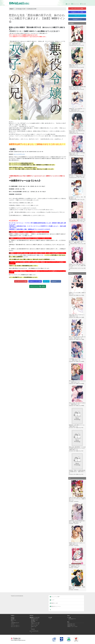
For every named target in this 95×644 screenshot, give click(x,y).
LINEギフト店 (34, 627)
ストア (67, 4)
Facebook (33, 629)
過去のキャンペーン (55, 606)
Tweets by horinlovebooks (17, 596)
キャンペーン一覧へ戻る (38, 286)
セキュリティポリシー (15, 627)
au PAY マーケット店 (35, 624)
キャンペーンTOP (55, 597)
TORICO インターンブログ (72, 627)
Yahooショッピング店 (35, 623)
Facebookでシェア (56, 281)
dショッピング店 (34, 625)
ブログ (12, 621)
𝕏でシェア (46, 281)
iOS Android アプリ (35, 619)
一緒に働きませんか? (15, 623)
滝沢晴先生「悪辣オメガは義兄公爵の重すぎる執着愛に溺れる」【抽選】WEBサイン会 (77, 472)
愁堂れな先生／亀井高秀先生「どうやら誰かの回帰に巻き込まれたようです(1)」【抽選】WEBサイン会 (77, 448)
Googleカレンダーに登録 (35, 281)
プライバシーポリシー (15, 625)
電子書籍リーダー (34, 620)
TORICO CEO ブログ (71, 624)
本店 (35, 618)
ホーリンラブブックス (19, 154)
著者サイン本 (54, 603)
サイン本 (83, 4)
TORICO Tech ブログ (71, 625)
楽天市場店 (33, 621)
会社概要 (13, 619)
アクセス (13, 624)
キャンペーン (74, 4)
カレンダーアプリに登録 (21, 281)
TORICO (16, 640)
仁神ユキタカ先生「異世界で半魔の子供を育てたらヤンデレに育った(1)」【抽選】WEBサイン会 (77, 499)
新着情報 (13, 618)
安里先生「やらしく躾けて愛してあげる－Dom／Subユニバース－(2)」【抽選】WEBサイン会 (77, 266)
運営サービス (13, 620)
